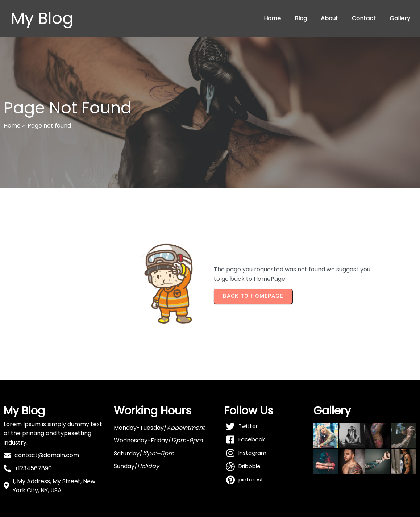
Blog (301, 18)
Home (272, 18)
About (329, 18)
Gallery (400, 18)
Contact (364, 18)
